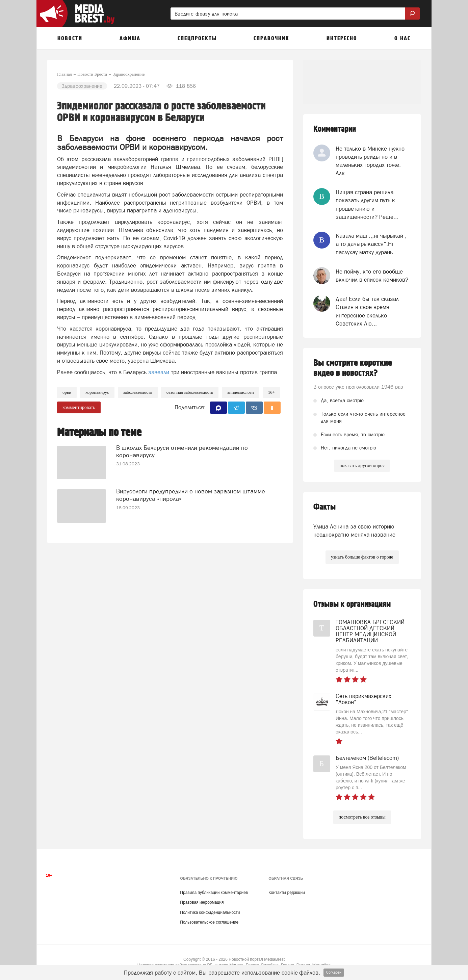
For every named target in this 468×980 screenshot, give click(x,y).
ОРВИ (67, 392)
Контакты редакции (287, 893)
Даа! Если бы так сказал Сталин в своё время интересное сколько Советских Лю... (367, 311)
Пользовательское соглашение (209, 922)
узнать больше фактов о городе (362, 557)
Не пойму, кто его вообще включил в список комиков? (372, 276)
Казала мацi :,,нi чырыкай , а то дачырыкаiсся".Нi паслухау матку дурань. (371, 244)
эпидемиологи (241, 392)
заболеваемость (138, 392)
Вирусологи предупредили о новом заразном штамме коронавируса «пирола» (191, 495)
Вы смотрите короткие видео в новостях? (353, 368)
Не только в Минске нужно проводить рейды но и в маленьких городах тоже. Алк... (370, 161)
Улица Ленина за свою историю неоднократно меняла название (354, 531)
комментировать (79, 407)
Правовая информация (202, 902)
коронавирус (97, 392)
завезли (159, 372)
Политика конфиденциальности (210, 912)
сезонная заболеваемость (190, 392)
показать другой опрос (362, 466)
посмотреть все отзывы (362, 817)
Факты (324, 507)
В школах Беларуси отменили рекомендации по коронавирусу (182, 451)
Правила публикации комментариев (214, 893)
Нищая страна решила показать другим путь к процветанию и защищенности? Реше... (367, 204)
